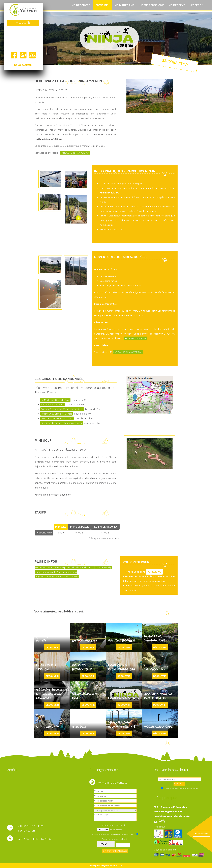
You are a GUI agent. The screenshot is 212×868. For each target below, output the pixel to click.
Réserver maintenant (136, 338)
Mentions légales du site (168, 812)
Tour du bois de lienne (53, 405)
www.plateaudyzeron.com (103, 866)
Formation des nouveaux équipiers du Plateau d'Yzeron (64, 567)
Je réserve (177, 5)
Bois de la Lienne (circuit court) (57, 418)
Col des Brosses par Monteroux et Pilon (62, 409)
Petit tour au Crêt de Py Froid (56, 414)
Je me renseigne (152, 5)
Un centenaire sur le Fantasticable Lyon (56, 572)
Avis (159, 822)
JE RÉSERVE (154, 572)
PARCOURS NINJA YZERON (75, 153)
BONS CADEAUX (23, 65)
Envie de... (103, 5)
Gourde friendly (103, 567)
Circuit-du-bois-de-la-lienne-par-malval (62, 423)
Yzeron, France (23, 39)
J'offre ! (197, 5)
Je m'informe (125, 5)
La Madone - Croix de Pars (55, 400)
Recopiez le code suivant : (115, 839)
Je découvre (81, 5)
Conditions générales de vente (172, 816)
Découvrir (52, 647)
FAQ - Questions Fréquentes (170, 807)
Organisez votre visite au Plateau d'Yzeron (57, 577)
